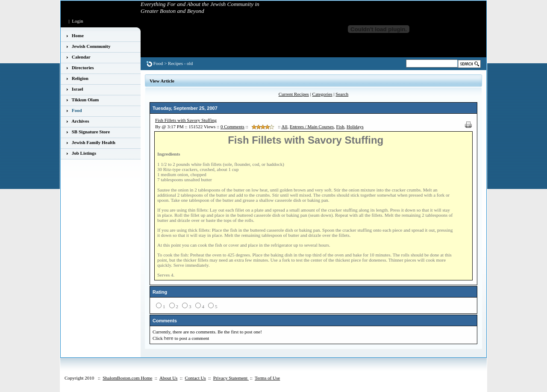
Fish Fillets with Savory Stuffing (186, 120)
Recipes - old (180, 63)
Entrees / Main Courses (312, 127)
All (284, 127)
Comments (232, 127)
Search (342, 94)
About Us (168, 378)
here (169, 338)
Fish (340, 127)
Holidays (355, 127)
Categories (322, 94)
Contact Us (195, 378)
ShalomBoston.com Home (127, 378)
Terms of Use (267, 378)
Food (158, 63)
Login (77, 21)
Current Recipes (294, 94)
